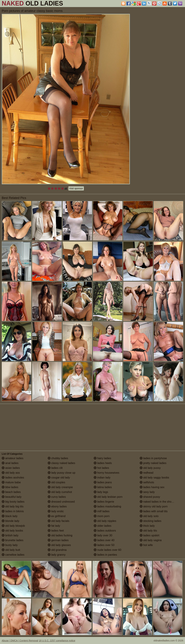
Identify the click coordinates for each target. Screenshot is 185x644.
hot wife (146, 545)
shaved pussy (150, 497)
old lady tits (148, 531)
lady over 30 (103, 535)
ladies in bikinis (13, 511)
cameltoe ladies (13, 555)
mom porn (102, 516)
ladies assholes (13, 478)
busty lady (10, 545)
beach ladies (11, 492)
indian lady (102, 478)
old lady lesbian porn (108, 497)
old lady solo (149, 516)
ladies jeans (103, 482)
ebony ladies (57, 506)
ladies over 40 (104, 540)
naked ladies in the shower (158, 502)
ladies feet (56, 531)
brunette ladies (12, 540)
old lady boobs (12, 531)
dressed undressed (61, 502)
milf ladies (102, 511)
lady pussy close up (61, 473)
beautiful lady (12, 497)
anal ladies (10, 463)
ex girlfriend (57, 516)
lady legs (101, 492)
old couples (56, 482)
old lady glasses (59, 545)
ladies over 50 (104, 545)
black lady (10, 516)
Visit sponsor (76, 188)
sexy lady (147, 492)
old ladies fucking (60, 535)
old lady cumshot (60, 492)
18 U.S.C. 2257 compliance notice (57, 641)
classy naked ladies (61, 463)
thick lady (147, 526)
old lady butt (11, 550)
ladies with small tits (154, 511)
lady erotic (56, 511)
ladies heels (103, 463)
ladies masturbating (107, 506)
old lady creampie (60, 487)
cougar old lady (59, 478)
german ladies (58, 540)
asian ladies (11, 468)
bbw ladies (10, 487)
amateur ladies (12, 458)
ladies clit (55, 468)
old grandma (57, 550)
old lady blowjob (13, 526)
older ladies (102, 526)
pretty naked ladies (153, 463)
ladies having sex (152, 487)
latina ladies (103, 487)
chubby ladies (58, 458)
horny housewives (107, 473)
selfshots (147, 482)
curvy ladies (57, 497)
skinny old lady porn (154, 506)
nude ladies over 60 (107, 550)
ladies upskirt (150, 535)
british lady (10, 535)
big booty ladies (13, 502)
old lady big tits (13, 506)
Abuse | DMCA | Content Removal (20, 641)
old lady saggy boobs (154, 478)
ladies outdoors (105, 531)
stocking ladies (150, 521)
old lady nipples (105, 521)
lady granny (57, 555)
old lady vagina (151, 540)
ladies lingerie (104, 502)
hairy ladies (102, 458)
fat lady (54, 526)
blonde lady (11, 521)
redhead (147, 473)
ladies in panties (105, 555)
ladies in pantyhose (153, 458)
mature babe (11, 482)
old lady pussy (150, 468)
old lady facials (58, 521)
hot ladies (101, 468)
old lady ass (11, 473)
